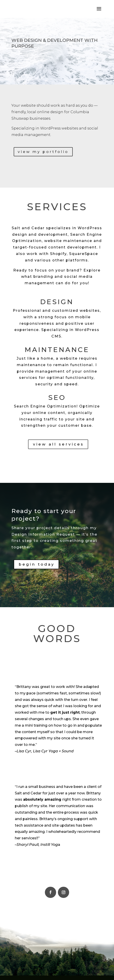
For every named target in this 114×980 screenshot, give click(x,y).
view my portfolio (43, 152)
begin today (37, 564)
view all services (58, 444)
